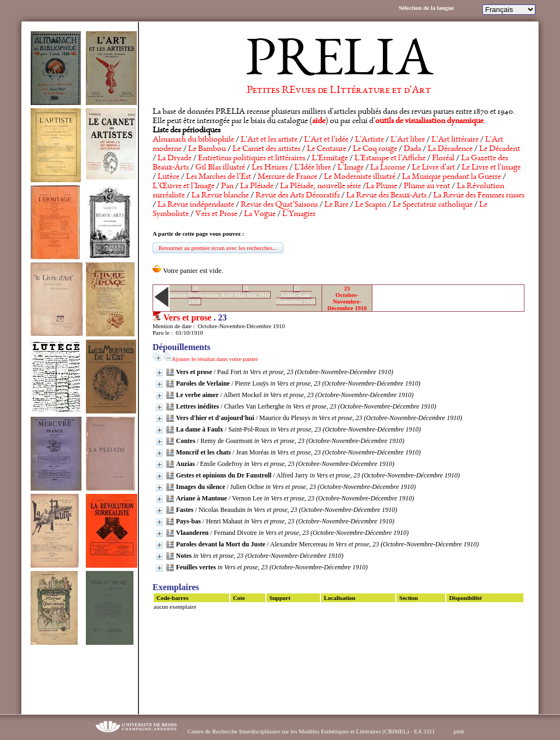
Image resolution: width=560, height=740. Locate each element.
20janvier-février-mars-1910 (195, 295)
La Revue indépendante (196, 205)
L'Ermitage (330, 159)
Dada (412, 149)
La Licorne (388, 168)
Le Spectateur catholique (433, 205)
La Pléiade (257, 187)
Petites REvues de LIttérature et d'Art (339, 91)
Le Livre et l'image (491, 168)
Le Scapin (371, 205)
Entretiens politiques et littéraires (252, 159)
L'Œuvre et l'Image (183, 187)
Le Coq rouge (375, 149)
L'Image (351, 168)
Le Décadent (500, 149)
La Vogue (260, 214)
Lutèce (168, 177)
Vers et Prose (216, 214)
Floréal (443, 159)
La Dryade (174, 159)
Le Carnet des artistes (266, 149)
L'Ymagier (299, 214)
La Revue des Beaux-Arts (386, 196)
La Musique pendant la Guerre (451, 177)
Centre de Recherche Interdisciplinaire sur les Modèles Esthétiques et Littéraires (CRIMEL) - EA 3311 (311, 731)
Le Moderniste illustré (360, 177)
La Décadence (450, 149)
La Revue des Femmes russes (479, 196)
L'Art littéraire (455, 140)
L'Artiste (369, 140)
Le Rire (336, 205)
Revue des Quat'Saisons (279, 205)
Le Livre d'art (433, 168)
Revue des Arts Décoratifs (297, 196)
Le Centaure (326, 149)
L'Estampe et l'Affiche (390, 159)
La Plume (381, 187)
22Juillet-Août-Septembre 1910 (296, 295)
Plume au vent (427, 187)
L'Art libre (408, 140)
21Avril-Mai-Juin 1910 (245, 292)
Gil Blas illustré (220, 168)
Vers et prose (188, 317)
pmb (459, 731)
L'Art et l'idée (326, 140)
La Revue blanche (220, 196)
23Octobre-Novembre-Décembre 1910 (347, 298)
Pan (227, 187)
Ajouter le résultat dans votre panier (215, 359)
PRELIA (339, 63)
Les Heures (270, 168)
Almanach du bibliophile (193, 140)
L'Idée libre (313, 168)
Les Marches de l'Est (218, 177)
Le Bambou (207, 149)
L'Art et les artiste (269, 140)
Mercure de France (287, 177)
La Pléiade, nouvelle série (320, 187)
